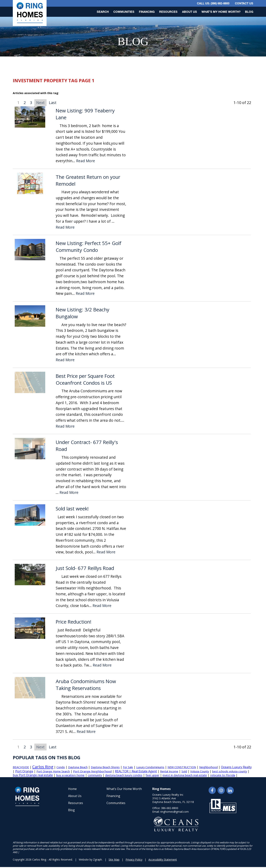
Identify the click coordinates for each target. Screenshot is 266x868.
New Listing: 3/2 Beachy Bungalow (83, 313)
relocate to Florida (223, 775)
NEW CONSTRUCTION (182, 767)
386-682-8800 (170, 808)
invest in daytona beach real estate (185, 775)
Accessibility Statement (163, 860)
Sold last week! (72, 509)
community (95, 775)
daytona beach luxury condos (124, 775)
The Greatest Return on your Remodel (88, 180)
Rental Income (169, 771)
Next (40, 103)
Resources (168, 12)
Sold (184, 771)
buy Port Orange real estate (33, 775)
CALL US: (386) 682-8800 (213, 3)
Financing (147, 12)
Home (72, 789)
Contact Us (244, 3)
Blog (249, 12)
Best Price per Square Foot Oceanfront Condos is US (85, 379)
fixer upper (152, 775)
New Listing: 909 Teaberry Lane (85, 114)
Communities (124, 12)
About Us (189, 12)
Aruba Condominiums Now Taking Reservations (86, 685)
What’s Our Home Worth (124, 789)
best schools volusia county (230, 771)
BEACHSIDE (21, 767)
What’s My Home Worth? (221, 12)
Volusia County (200, 771)
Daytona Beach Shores (105, 767)
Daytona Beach (78, 767)
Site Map (114, 860)
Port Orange (24, 771)
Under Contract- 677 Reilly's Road (87, 446)
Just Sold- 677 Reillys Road (85, 568)
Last (53, 103)
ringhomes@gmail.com (175, 812)
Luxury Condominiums (150, 767)
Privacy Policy (134, 860)
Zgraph (98, 860)
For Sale (128, 767)
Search (103, 12)
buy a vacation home (70, 775)
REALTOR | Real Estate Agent (136, 771)
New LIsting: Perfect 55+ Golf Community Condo (89, 247)
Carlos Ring (43, 767)
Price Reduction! (74, 622)
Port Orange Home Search (53, 771)
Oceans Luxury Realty (236, 767)
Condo (61, 767)
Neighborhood (208, 767)
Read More (86, 161)
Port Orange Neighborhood (92, 771)
